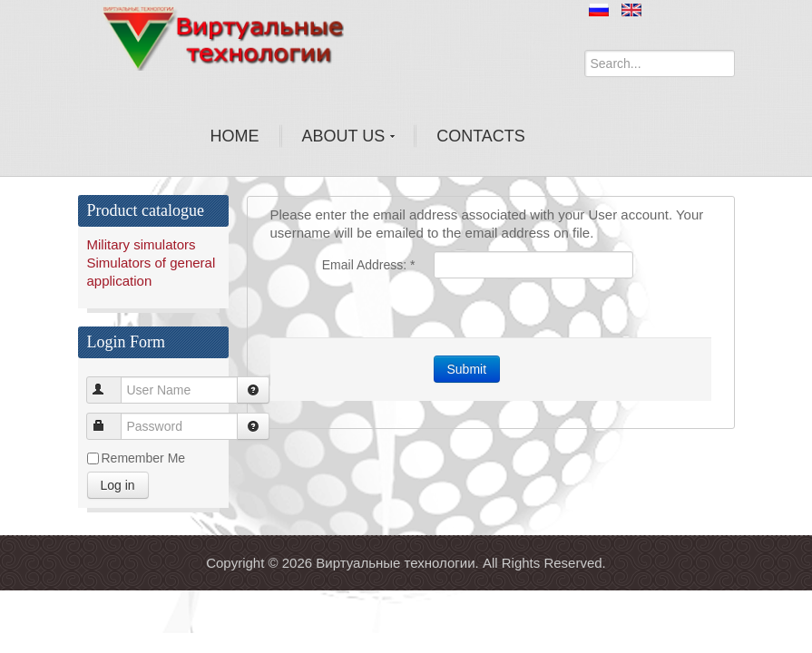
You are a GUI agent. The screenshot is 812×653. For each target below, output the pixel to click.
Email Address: (369, 265)
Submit (467, 369)
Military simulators (142, 244)
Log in (118, 485)
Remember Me (144, 458)
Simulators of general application (152, 272)
